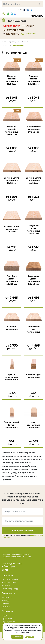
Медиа (5, 616)
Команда (6, 601)
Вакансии (6, 607)
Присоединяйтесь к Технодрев (12, 565)
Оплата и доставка (10, 579)
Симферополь (37, 15)
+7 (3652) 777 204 (4, 14)
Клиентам (7, 575)
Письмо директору (10, 589)
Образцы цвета (8, 622)
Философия (7, 598)
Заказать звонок (22, 531)
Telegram (12, 14)
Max (15, 14)
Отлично (17, 637)
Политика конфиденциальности (16, 554)
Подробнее (29, 637)
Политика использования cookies (16, 557)
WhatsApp (8, 14)
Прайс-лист (7, 619)
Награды (6, 604)
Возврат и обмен (9, 583)
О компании (9, 593)
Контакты (6, 586)
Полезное (7, 611)
